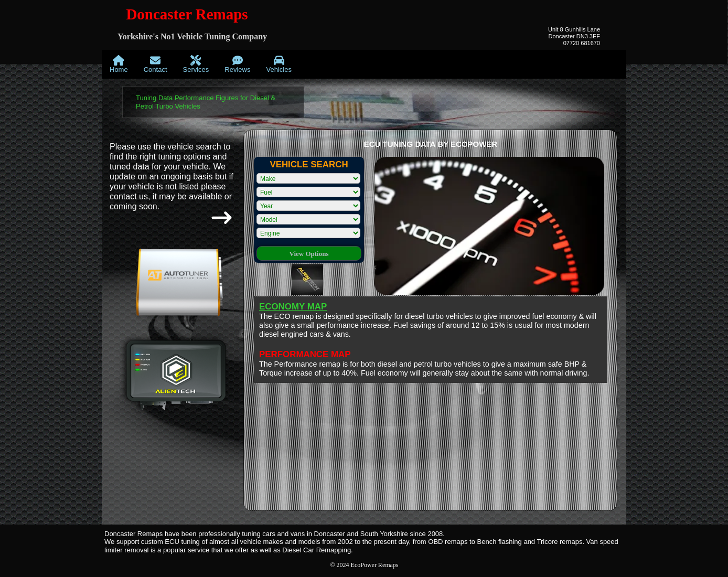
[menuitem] (119, 64)
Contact (156, 64)
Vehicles (279, 64)
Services (196, 64)
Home (119, 64)
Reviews (237, 64)
